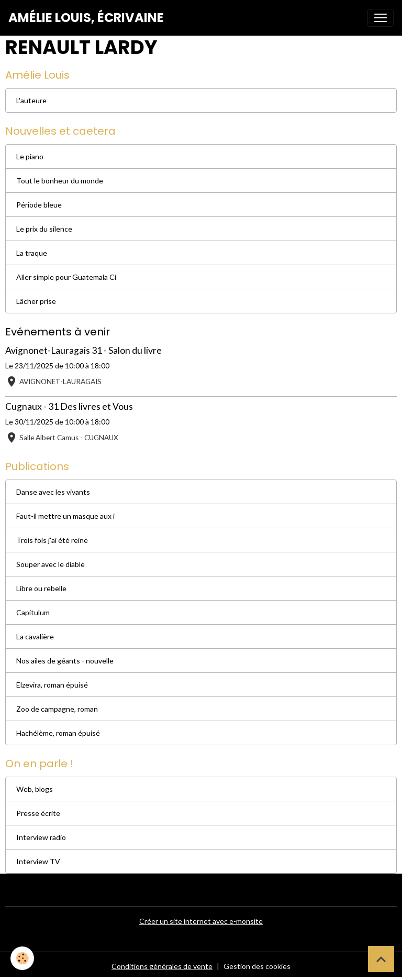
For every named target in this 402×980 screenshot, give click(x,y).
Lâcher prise (36, 301)
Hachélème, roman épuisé (58, 733)
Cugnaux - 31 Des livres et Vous (69, 406)
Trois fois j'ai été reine (52, 540)
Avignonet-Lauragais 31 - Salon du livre (83, 350)
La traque (32, 253)
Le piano (30, 156)
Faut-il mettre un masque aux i (65, 516)
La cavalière (35, 636)
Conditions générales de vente (162, 966)
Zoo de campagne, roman (57, 709)
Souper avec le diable (51, 564)
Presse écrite (38, 813)
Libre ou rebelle (41, 588)
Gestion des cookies (257, 966)
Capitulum (33, 612)
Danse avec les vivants (53, 492)
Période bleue (39, 205)
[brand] (86, 18)
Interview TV (38, 861)
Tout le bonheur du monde (60, 181)
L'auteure (31, 100)
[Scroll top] (381, 959)
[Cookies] (22, 958)
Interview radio (41, 837)
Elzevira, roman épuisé (52, 685)
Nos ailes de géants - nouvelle (65, 661)
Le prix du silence (44, 229)
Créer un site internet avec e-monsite (201, 921)
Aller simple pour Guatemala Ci (66, 277)
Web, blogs (35, 789)
